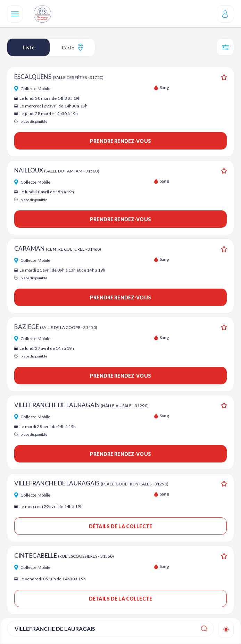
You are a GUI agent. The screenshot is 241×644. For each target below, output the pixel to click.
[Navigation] (15, 14)
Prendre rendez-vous (120, 141)
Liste (29, 47)
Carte (72, 47)
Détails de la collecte (120, 526)
